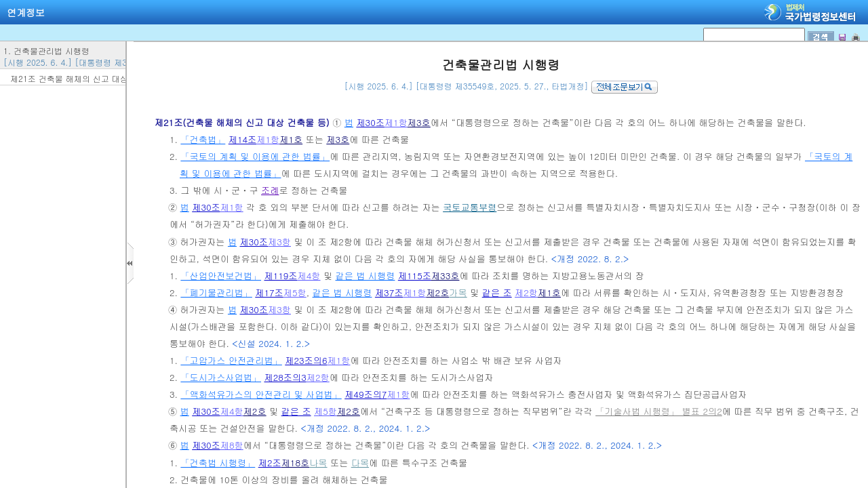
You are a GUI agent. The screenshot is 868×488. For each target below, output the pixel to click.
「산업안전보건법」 (221, 276)
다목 (360, 463)
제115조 (415, 276)
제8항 (232, 445)
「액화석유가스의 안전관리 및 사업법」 (261, 394)
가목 (458, 292)
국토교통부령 (470, 207)
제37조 (389, 292)
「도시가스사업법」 (221, 377)
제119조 (280, 276)
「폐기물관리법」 (216, 292)
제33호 (446, 276)
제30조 (370, 122)
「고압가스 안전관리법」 (231, 360)
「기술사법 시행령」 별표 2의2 (659, 411)
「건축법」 (203, 139)
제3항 (279, 242)
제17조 (269, 292)
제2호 (437, 292)
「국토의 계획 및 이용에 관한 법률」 (255, 156)
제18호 (296, 463)
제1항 (396, 122)
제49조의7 (366, 394)
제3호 (419, 122)
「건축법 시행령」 (218, 463)
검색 (4, 0)
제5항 (295, 292)
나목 (318, 463)
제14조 (243, 139)
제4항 (309, 276)
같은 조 (497, 292)
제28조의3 (285, 377)
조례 (270, 190)
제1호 (291, 139)
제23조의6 (306, 360)
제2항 (526, 292)
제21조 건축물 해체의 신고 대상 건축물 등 (88, 78)
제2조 (270, 463)
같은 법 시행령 (366, 276)
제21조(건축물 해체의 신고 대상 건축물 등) (243, 122)
